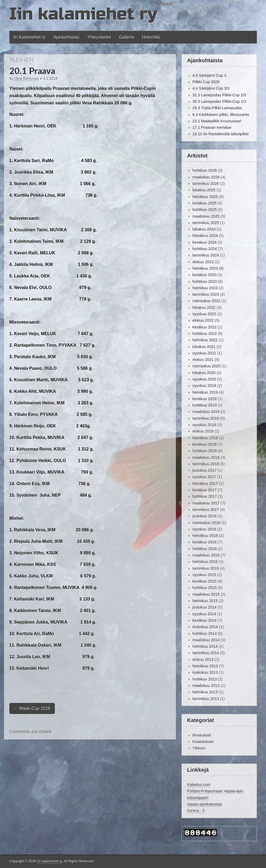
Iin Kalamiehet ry (29, 37)
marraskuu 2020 (207, 366)
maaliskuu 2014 (206, 640)
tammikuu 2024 (206, 255)
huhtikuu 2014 (205, 633)
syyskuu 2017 (204, 477)
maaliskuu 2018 (206, 457)
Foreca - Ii (196, 811)
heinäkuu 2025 (205, 197)
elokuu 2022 (203, 320)
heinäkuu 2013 (205, 666)
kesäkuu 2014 (205, 620)
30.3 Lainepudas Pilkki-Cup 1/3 (219, 101)
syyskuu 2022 (204, 314)
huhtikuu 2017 (205, 496)
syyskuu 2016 (204, 529)
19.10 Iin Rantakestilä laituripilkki (221, 134)
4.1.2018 (50, 78)
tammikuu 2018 (206, 464)
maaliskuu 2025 (206, 216)
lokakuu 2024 (204, 229)
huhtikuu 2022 (205, 334)
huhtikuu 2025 (205, 210)
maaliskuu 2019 (206, 412)
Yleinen (22, 59)
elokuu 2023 (203, 262)
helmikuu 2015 (205, 601)
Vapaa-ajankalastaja (205, 804)
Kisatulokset (203, 742)
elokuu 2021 (203, 360)
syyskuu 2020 (204, 379)
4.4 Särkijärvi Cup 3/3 (211, 88)
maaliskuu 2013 (206, 686)
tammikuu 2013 (206, 699)
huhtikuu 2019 (205, 405)
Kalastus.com (199, 785)
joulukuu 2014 (205, 607)
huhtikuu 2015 (205, 588)
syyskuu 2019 (204, 386)
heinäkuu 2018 (205, 438)
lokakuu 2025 (204, 190)
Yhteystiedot (99, 37)
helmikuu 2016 (205, 562)
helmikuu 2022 (205, 340)
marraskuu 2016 (207, 523)
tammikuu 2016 (206, 568)
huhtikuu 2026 (205, 170)
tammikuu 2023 (206, 294)
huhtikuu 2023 (205, 281)
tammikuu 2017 (206, 510)
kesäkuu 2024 (205, 242)
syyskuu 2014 (204, 614)
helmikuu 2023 (205, 288)
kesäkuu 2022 (205, 327)
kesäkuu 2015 (205, 581)
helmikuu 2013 (205, 692)
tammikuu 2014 (206, 653)
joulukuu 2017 (205, 470)
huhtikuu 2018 (205, 451)
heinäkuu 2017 (205, 484)
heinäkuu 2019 (205, 392)
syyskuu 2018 (204, 425)
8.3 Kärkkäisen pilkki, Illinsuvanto (221, 115)
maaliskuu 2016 (206, 555)
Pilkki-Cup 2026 (206, 82)
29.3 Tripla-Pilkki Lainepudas (217, 108)
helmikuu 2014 (205, 646)
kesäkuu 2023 (205, 275)
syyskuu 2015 (204, 575)
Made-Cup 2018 (32, 708)
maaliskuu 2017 (206, 503)
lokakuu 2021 (204, 347)
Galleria (127, 37)
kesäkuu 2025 (205, 203)
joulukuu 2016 (205, 516)
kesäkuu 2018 (205, 444)
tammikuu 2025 (206, 223)
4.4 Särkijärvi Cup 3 (210, 75)
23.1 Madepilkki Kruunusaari (217, 121)
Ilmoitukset (202, 735)
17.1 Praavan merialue (212, 127)
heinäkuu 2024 (205, 236)
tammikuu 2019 (206, 418)
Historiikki (151, 37)
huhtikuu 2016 (205, 549)
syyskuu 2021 (204, 353)
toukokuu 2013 (205, 672)
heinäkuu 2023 (205, 268)
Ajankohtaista (66, 37)
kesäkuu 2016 (205, 542)
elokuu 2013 (203, 660)
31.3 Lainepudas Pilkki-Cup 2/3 (219, 95)
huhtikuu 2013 (205, 679)
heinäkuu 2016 (205, 536)
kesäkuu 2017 (205, 490)
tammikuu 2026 (206, 184)
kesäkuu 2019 (205, 399)
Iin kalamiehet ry (83, 14)
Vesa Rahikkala (27, 78)
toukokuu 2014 (205, 627)
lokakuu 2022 (204, 307)
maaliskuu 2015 (206, 594)
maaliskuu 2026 (206, 177)
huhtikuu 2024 (205, 249)
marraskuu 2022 (207, 301)
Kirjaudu (165, 4)
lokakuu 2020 (204, 373)
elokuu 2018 (203, 431)
